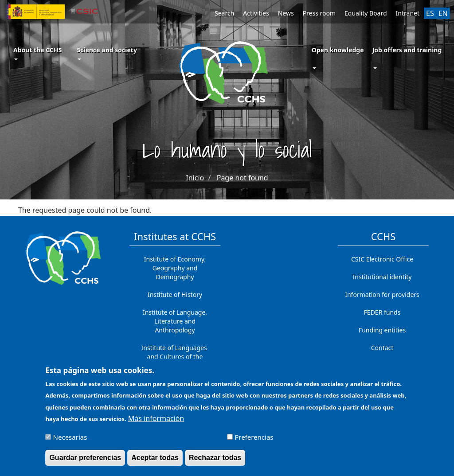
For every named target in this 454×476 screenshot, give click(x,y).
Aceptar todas (155, 462)
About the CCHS (37, 53)
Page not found (243, 178)
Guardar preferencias (85, 462)
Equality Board (366, 13)
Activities (256, 13)
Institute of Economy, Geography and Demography (175, 268)
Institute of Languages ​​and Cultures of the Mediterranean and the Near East (175, 361)
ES (430, 13)
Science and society (107, 53)
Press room (319, 13)
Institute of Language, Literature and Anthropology (175, 321)
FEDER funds (382, 312)
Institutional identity (382, 277)
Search (224, 13)
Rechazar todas (215, 462)
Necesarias (70, 441)
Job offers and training (407, 50)
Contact (382, 348)
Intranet (408, 13)
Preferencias (254, 441)
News (286, 13)
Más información (156, 423)
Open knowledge (338, 50)
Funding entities (382, 330)
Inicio (195, 178)
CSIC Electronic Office (382, 259)
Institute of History (175, 295)
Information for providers (382, 295)
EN (443, 13)
